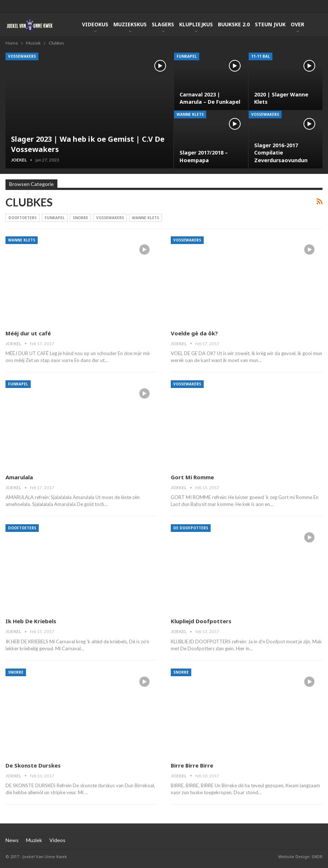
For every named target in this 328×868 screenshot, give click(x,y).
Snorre (80, 218)
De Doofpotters (191, 528)
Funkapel (187, 56)
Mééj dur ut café (28, 333)
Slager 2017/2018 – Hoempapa (204, 156)
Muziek (34, 840)
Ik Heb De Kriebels (31, 621)
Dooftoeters (22, 218)
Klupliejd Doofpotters (201, 621)
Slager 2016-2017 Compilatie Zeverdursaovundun (281, 153)
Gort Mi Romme (192, 477)
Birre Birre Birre (192, 765)
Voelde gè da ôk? (194, 333)
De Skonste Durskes (33, 765)
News (12, 840)
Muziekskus (130, 24)
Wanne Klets (190, 114)
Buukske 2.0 (234, 24)
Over (297, 24)
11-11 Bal (261, 56)
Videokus (95, 24)
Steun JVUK (270, 24)
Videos (57, 840)
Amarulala (19, 477)
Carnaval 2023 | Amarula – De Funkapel (210, 98)
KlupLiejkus (196, 24)
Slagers (163, 24)
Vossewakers (22, 56)
